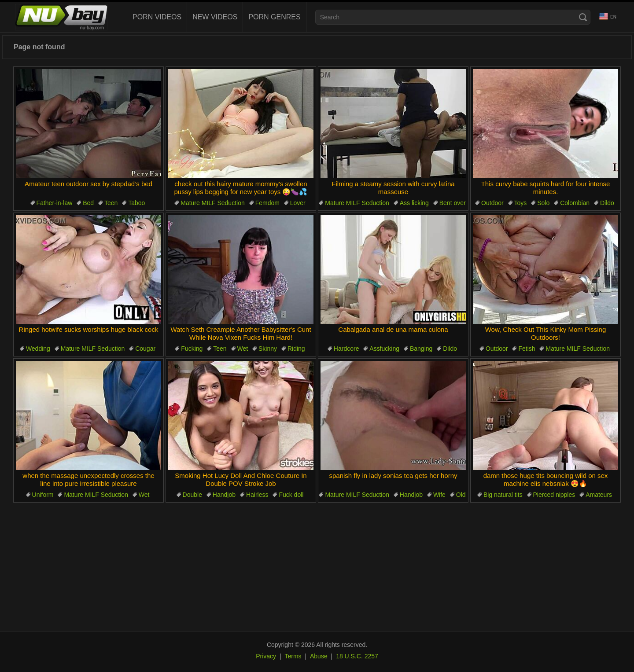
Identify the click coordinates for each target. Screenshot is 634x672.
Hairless (257, 495)
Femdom (267, 203)
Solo (543, 203)
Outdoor (492, 203)
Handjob (224, 495)
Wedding (38, 349)
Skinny (268, 349)
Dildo (607, 203)
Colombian (575, 203)
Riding (296, 349)
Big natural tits (503, 495)
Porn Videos (157, 17)
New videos (215, 17)
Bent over (453, 203)
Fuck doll (291, 495)
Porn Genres (274, 17)
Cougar (145, 349)
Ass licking (414, 203)
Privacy (266, 656)
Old (461, 495)
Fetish (527, 349)
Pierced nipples (554, 495)
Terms (293, 656)
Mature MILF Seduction (213, 203)
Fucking (192, 349)
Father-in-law (55, 203)
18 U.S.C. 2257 (357, 656)
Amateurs (599, 495)
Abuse (319, 656)
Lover (298, 203)
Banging (421, 349)
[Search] (583, 17)
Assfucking (384, 349)
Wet (243, 349)
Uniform (43, 495)
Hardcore (346, 349)
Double (192, 495)
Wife (439, 495)
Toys (521, 203)
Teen (111, 203)
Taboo (136, 203)
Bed (88, 203)
